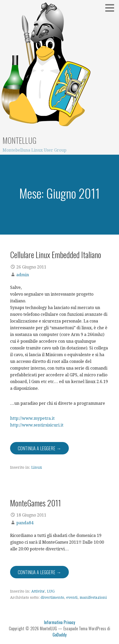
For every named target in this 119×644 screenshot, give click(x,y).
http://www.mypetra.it (32, 418)
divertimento (52, 597)
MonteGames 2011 (36, 503)
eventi (72, 597)
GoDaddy (59, 635)
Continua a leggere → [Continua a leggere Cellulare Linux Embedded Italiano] (39, 448)
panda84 (25, 523)
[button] (111, 8)
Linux (37, 467)
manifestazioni (93, 597)
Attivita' (38, 591)
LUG (51, 591)
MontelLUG (20, 140)
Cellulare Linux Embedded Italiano (56, 254)
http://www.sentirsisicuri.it (37, 425)
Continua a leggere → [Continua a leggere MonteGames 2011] (39, 572)
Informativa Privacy (59, 622)
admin (23, 275)
